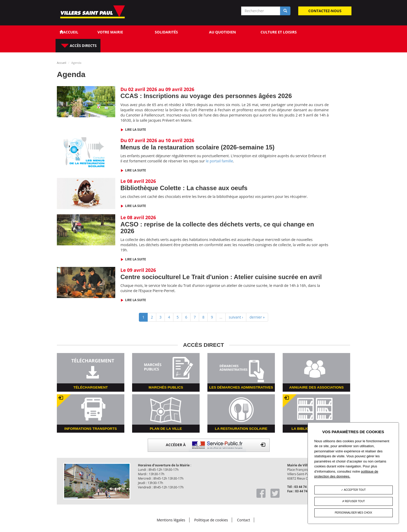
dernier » (257, 317)
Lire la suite (135, 130)
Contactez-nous (325, 11)
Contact (243, 520)
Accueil (62, 63)
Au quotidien (222, 32)
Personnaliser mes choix (354, 513)
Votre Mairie (110, 32)
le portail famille (219, 161)
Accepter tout (353, 490)
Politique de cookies (211, 520)
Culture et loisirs (279, 32)
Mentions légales (171, 520)
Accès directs (83, 46)
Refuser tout (354, 501)
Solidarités (166, 32)
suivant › (236, 317)
